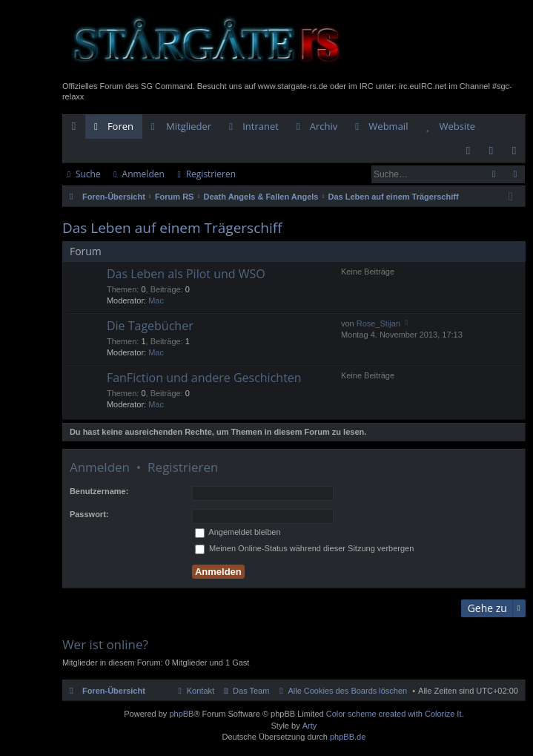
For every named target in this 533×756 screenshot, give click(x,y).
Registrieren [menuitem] (517, 154)
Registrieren (211, 174)
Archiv (324, 126)
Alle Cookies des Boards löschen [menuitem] (347, 691)
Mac (156, 300)
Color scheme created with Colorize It (394, 714)
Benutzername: (99, 491)
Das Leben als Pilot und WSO (186, 275)
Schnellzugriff (77, 129)
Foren (120, 126)
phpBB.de (348, 737)
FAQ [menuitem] (473, 154)
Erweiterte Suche (515, 174)
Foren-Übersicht (114, 691)
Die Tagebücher (150, 326)
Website (457, 126)
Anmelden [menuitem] (495, 154)
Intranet (261, 126)
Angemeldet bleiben (238, 532)
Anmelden (143, 174)
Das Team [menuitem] (251, 691)
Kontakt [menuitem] (201, 691)
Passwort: (89, 514)
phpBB (181, 714)
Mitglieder (189, 126)
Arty (310, 726)
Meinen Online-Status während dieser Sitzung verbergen (304, 548)
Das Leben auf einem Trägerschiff (172, 228)
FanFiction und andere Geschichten (204, 378)
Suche (88, 174)
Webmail (388, 126)
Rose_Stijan (378, 323)
